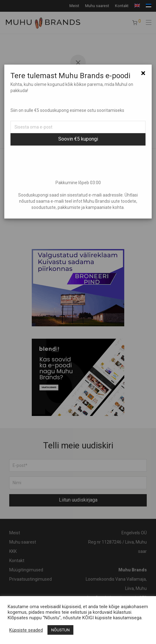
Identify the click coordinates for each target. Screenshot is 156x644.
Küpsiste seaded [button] (26, 630)
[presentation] (78, 163)
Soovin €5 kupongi (78, 139)
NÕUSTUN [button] (60, 630)
